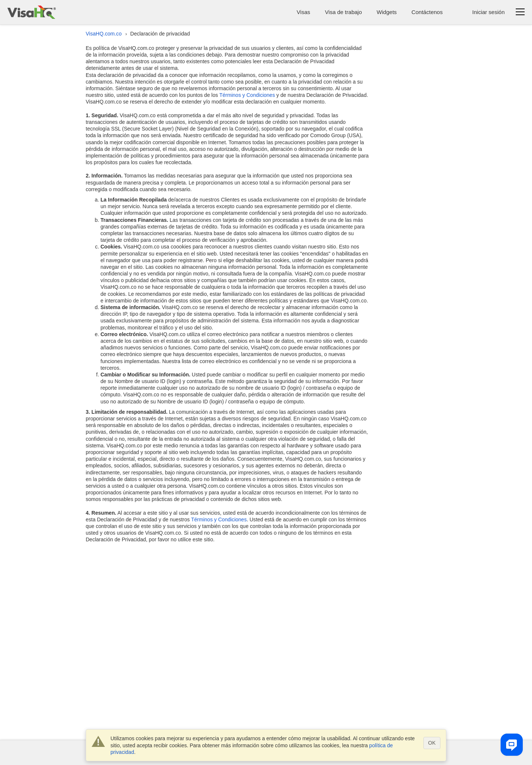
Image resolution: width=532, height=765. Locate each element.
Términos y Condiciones (247, 95)
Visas (303, 12)
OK (432, 743)
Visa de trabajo (344, 12)
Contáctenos (427, 12)
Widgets (387, 12)
